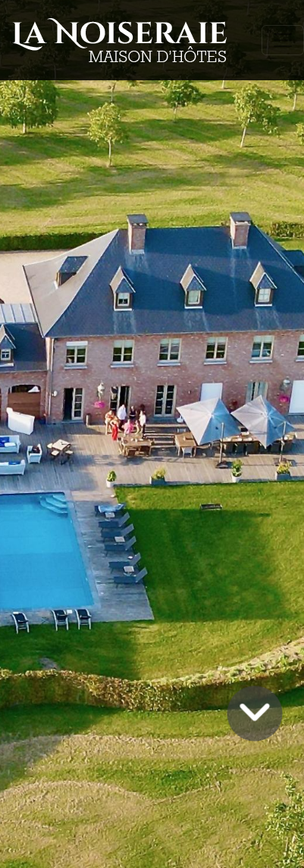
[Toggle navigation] (283, 40)
